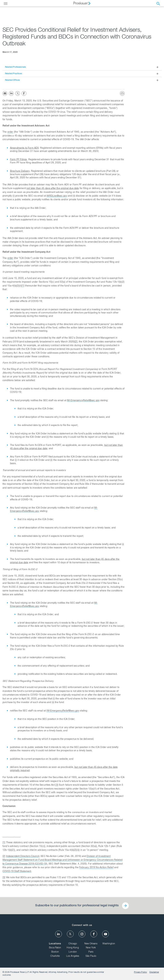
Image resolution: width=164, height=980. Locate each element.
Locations (55, 944)
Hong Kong (73, 948)
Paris (91, 952)
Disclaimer (154, 972)
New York (91, 948)
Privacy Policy (140, 972)
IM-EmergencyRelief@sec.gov (83, 401)
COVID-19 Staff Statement (17, 872)
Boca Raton (55, 948)
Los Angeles (73, 956)
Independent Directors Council (23, 856)
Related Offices (12, 80)
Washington (109, 944)
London (73, 952)
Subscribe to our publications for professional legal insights (77, 906)
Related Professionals (15, 67)
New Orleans (91, 944)
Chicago (73, 944)
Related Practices (14, 74)
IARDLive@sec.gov (57, 196)
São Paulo (91, 956)
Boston (55, 952)
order (10, 132)
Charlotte (55, 956)
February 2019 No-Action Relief (96, 868)
